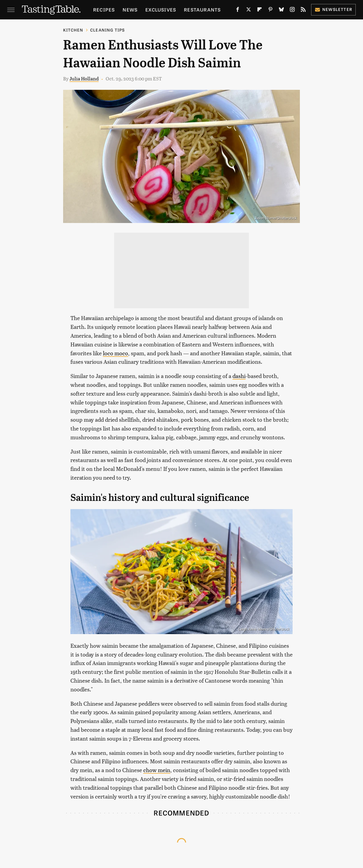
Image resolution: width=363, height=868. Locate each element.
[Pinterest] (270, 11)
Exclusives (161, 10)
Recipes (104, 10)
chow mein (157, 770)
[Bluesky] (281, 11)
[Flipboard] (260, 11)
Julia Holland (84, 78)
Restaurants (202, 10)
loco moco (115, 353)
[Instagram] (292, 11)
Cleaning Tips (108, 30)
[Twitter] (249, 11)
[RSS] (303, 11)
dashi (239, 376)
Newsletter (333, 9)
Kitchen (73, 30)
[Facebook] (238, 11)
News (130, 10)
